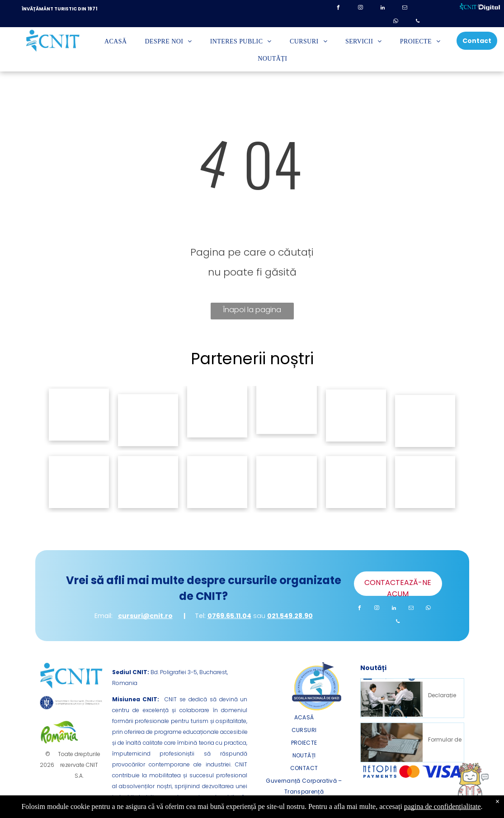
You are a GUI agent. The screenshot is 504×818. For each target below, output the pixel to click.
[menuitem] (116, 42)
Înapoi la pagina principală (252, 312)
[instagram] (360, 9)
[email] (405, 9)
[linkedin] (382, 9)
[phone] (418, 22)
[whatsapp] (396, 22)
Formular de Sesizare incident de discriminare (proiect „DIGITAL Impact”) (445, 739)
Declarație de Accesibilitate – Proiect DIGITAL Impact (445, 694)
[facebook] (338, 9)
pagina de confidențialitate (443, 806)
